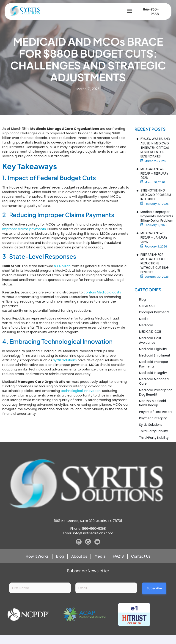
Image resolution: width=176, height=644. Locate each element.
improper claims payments (24, 229)
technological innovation (81, 391)
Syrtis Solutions (65, 360)
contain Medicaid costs (102, 293)
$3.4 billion (62, 266)
